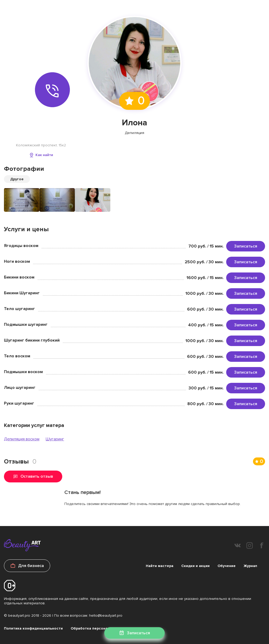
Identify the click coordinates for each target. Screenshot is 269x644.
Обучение (227, 566)
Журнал (250, 566)
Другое (17, 179)
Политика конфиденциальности (33, 628)
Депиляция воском (22, 439)
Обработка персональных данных (102, 628)
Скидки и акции (195, 566)
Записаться (246, 246)
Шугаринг (55, 439)
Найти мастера (160, 566)
